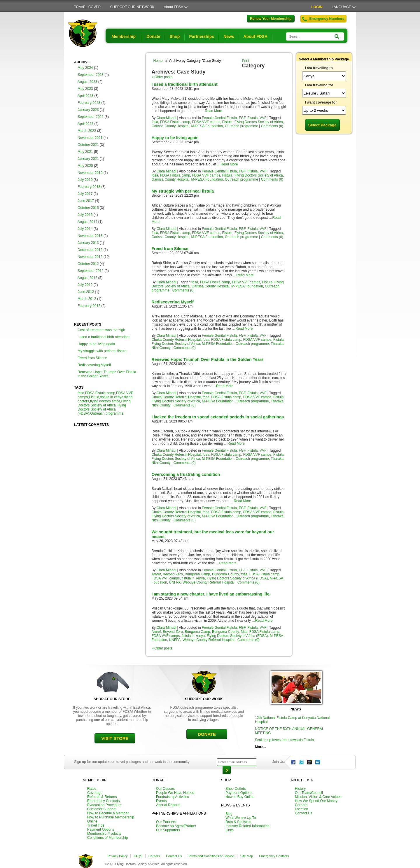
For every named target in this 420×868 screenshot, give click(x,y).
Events (161, 801)
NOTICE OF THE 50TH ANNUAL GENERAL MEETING (289, 731)
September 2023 (91, 75)
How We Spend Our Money (316, 801)
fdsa (81, 393)
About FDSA (174, 7)
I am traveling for (319, 85)
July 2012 (85, 285)
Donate (153, 36)
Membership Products (104, 834)
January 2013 (88, 243)
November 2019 (90, 173)
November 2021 (90, 138)
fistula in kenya (112, 397)
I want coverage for (321, 102)
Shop (175, 36)
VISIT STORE (115, 738)
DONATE (207, 734)
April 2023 (85, 96)
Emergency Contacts (103, 801)
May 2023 (85, 89)
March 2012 (87, 299)
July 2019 (85, 180)
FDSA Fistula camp (100, 393)
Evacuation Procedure (104, 805)
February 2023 (89, 103)
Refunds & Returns (102, 797)
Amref (156, 574)
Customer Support (101, 809)
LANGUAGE (341, 7)
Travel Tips (96, 825)
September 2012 (91, 271)
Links (230, 830)
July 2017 (85, 194)
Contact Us (303, 813)
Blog (229, 814)
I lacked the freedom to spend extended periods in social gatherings (218, 417)
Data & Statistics (238, 822)
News (229, 36)
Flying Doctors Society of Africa (104, 403)
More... (261, 747)
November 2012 (90, 257)
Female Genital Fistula (219, 118)
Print (246, 61)
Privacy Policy (118, 856)
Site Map (247, 856)
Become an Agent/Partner (176, 826)
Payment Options (101, 829)
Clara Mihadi (166, 118)
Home (158, 61)
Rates (92, 789)
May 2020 (85, 166)
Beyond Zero (173, 574)
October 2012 (88, 264)
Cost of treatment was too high (101, 330)
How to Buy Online (240, 797)
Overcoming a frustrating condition (186, 474)
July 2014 (85, 229)
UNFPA (175, 582)
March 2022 (87, 131)
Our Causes (165, 789)
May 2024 (85, 68)
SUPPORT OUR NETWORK (132, 7)
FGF (242, 118)
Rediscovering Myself (94, 365)
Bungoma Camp (198, 574)
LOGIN (317, 7)
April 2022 (85, 124)
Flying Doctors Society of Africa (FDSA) (102, 409)
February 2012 (89, 306)
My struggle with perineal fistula (102, 351)
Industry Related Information (247, 826)
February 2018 (89, 187)
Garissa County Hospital (170, 126)
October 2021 (88, 145)
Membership (124, 36)
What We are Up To (241, 818)
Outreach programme (107, 413)
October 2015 (88, 208)
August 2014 (87, 222)
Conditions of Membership (107, 838)
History (300, 789)
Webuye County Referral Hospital (209, 582)
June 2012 (86, 292)
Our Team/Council (309, 793)
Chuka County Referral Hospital (176, 340)
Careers (301, 805)
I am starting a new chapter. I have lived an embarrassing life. (211, 594)
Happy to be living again (96, 344)
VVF (263, 118)
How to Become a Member (108, 813)
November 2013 (90, 236)
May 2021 (85, 152)
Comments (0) (272, 126)
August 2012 (87, 278)
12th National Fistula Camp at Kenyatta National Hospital (292, 720)
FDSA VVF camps (206, 122)
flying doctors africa (105, 401)
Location (301, 809)
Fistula (94, 397)
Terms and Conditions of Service (211, 856)
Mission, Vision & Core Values (318, 797)
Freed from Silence (92, 358)
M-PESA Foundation (207, 126)
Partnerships (202, 36)
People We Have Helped (175, 793)
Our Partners (166, 822)
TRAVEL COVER (87, 7)
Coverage (95, 793)
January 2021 (88, 159)
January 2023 (88, 110)
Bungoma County (225, 574)
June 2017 (86, 201)
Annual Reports (168, 805)
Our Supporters (168, 830)
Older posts (162, 77)
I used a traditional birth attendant (104, 337)
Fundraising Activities (173, 797)
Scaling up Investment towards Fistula (284, 740)
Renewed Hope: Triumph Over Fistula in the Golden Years (107, 374)
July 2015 (85, 215)
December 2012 (90, 250)
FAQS (138, 856)
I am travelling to (319, 68)
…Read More (212, 111)
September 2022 (91, 117)
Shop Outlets (236, 789)
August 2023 (87, 82)
